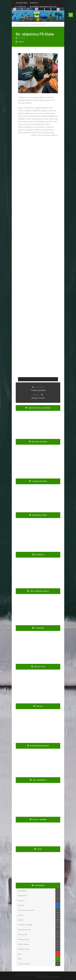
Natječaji (21, 920)
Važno (20, 954)
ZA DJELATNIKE (22, 3)
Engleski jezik (22, 896)
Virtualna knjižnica (24, 964)
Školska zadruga (23, 944)
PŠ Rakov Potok (23, 939)
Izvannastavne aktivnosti (26, 910)
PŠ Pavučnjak (22, 934)
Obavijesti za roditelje (25, 925)
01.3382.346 (21, 7)
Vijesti (26, 24)
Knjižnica (21, 915)
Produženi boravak (24, 930)
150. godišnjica (23, 891)
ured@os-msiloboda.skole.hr (43, 7)
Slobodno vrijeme (24, 949)
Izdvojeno (21, 905)
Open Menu (71, 15)
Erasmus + (21, 901)
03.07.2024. (22, 38)
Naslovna (19, 24)
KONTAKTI (34, 3)
